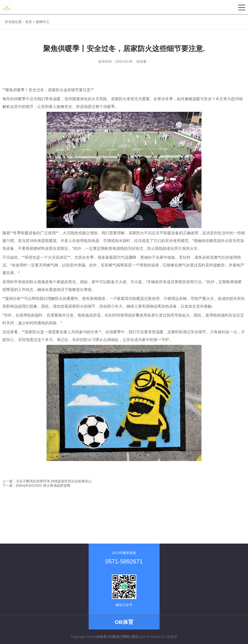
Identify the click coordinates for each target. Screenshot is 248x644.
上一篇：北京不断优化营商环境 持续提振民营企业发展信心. (47, 481)
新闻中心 (43, 22)
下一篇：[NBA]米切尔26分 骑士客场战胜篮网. (37, 485)
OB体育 (171, 637)
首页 (29, 22)
